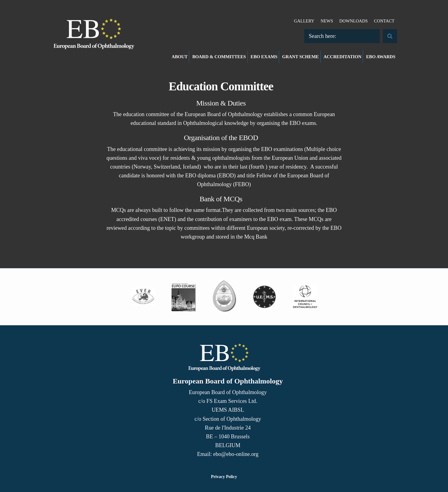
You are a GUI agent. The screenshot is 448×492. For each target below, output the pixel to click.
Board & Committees (219, 57)
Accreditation (342, 57)
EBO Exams (264, 57)
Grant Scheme (300, 57)
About (180, 57)
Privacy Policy (224, 477)
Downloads (354, 21)
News (327, 21)
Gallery (304, 21)
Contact (384, 21)
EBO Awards (381, 57)
